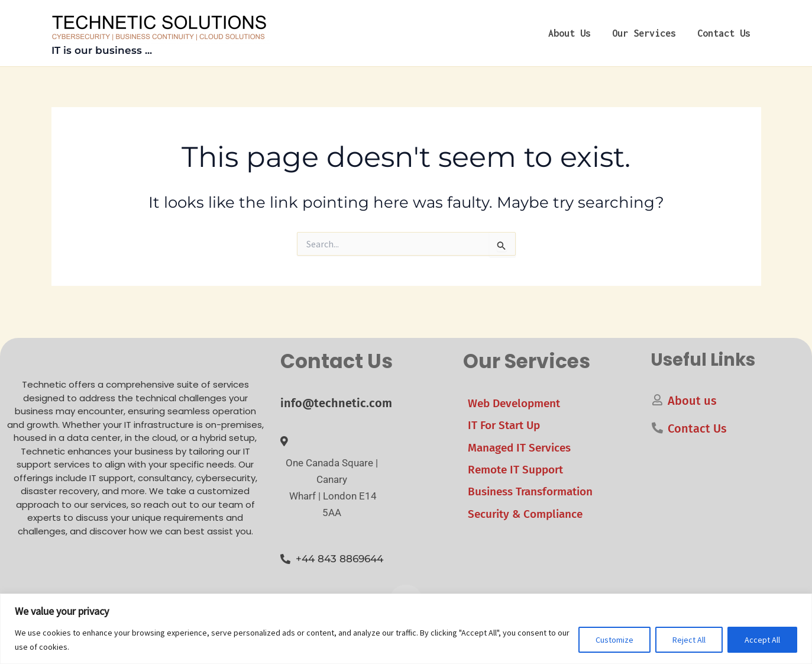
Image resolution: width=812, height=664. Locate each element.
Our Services (644, 33)
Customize (614, 640)
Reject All (689, 640)
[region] (406, 629)
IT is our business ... (102, 50)
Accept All (762, 640)
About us (570, 33)
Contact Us (724, 33)
